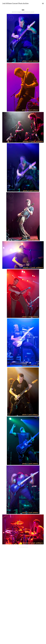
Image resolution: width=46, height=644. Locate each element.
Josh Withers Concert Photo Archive (15, 3)
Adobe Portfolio (25, 547)
